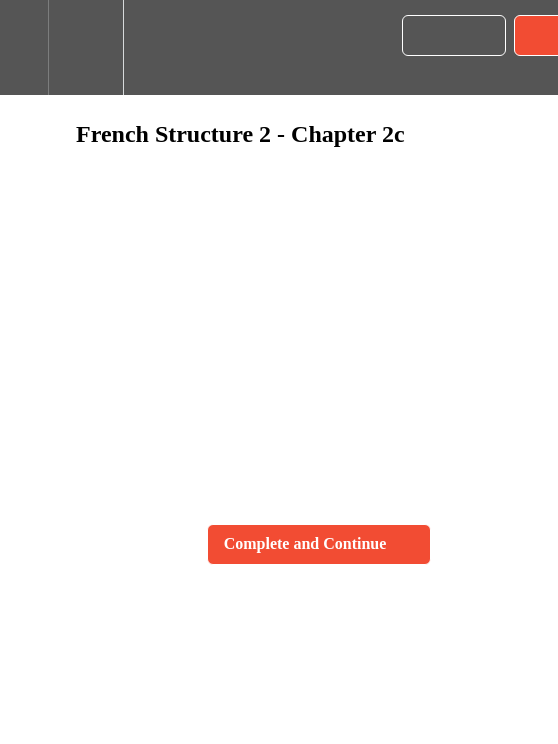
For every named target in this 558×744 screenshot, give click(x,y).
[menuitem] (85, 47)
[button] (24, 47)
